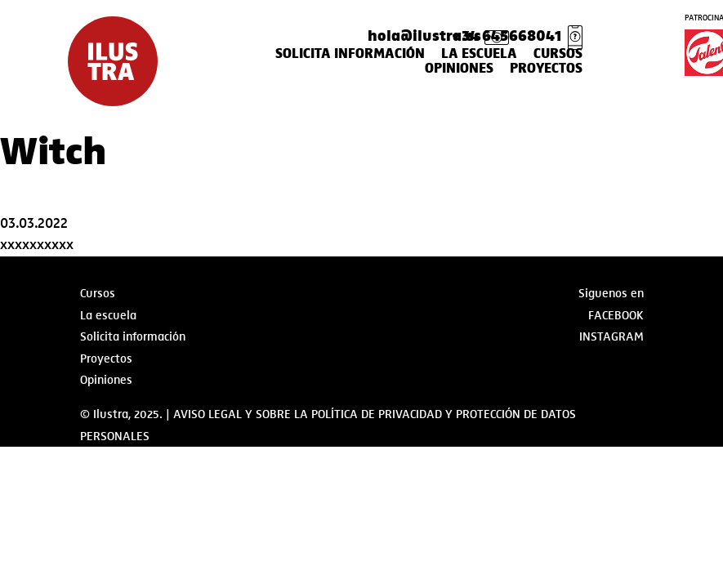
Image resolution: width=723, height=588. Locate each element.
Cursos (558, 54)
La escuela (479, 54)
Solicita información (350, 54)
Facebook (616, 315)
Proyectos (546, 69)
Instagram (611, 336)
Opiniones (459, 69)
